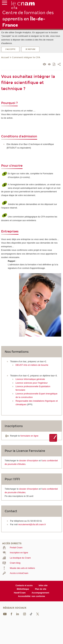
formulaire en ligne (29, 436)
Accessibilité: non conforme (32, 596)
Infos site (43, 586)
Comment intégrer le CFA (26, 57)
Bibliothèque (23, 589)
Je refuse (30, 49)
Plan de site (41, 589)
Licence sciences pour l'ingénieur (32, 383)
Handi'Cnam (20, 593)
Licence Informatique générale (30, 379)
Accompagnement (40, 593)
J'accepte (10, 49)
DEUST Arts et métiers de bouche (32, 365)
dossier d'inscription (29, 461)
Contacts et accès (24, 586)
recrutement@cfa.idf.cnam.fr (32, 524)
